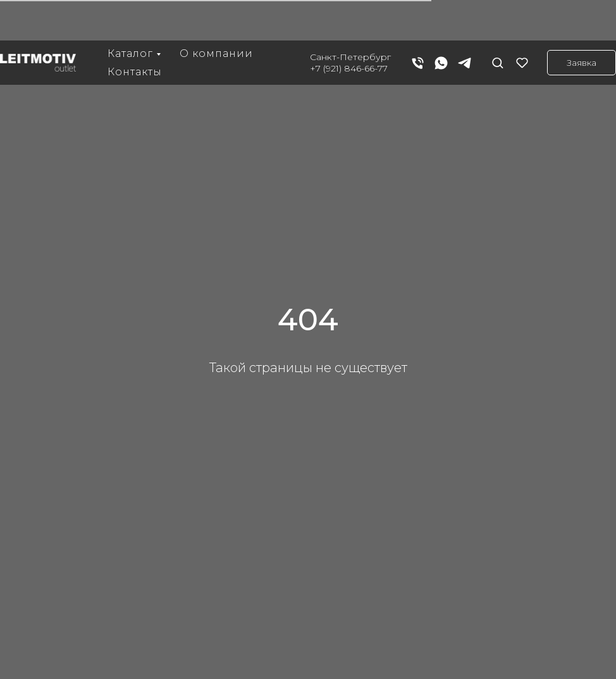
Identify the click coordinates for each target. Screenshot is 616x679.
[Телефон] (418, 22)
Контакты (135, 31)
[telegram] (465, 22)
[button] (497, 22)
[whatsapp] (441, 22)
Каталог (130, 13)
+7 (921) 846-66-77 (349, 28)
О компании (216, 13)
